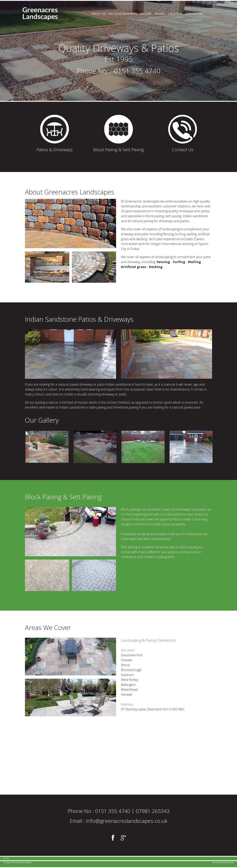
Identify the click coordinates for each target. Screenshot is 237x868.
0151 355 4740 (113, 811)
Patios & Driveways (123, 14)
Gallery (146, 14)
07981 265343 (153, 811)
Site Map (6, 858)
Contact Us (194, 14)
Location (175, 14)
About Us (98, 14)
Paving (160, 14)
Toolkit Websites (228, 863)
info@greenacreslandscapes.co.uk (127, 821)
